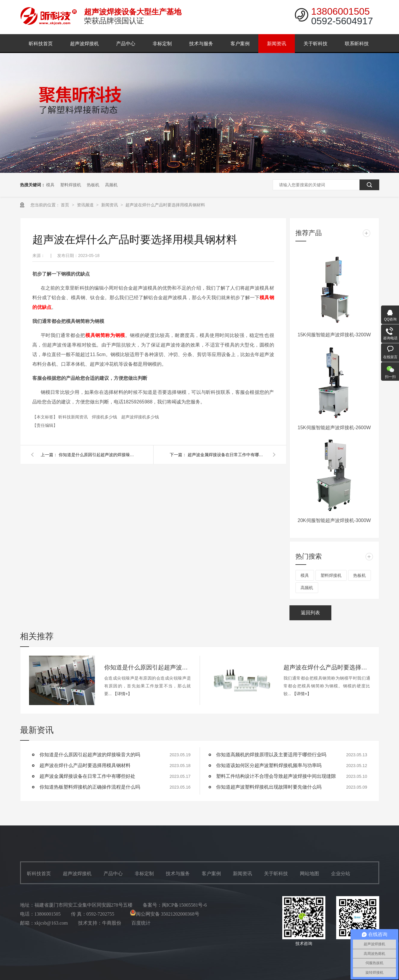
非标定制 (162, 44)
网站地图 (310, 874)
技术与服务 (201, 44)
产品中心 (126, 44)
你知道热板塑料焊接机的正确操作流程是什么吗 (90, 787)
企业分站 (341, 874)
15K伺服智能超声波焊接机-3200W (334, 335)
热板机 (93, 185)
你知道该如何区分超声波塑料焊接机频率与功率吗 (269, 765)
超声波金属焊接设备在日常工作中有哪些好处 (227, 455)
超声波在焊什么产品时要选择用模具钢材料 (165, 205)
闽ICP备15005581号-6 (184, 905)
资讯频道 (86, 205)
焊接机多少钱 (105, 417)
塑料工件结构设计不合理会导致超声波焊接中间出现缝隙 (276, 776)
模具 (50, 185)
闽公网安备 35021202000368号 (165, 914)
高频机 (111, 185)
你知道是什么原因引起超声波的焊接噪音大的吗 (98, 455)
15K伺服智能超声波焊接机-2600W (334, 428)
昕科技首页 (41, 44)
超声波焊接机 (84, 44)
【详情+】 (122, 694)
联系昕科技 (357, 44)
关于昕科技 (315, 44)
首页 (66, 205)
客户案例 (240, 44)
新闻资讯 (277, 44)
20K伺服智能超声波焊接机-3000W (334, 520)
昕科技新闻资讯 (74, 417)
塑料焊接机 (71, 185)
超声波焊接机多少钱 (140, 417)
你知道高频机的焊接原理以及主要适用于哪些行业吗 (271, 755)
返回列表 (310, 613)
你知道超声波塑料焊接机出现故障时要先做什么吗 (269, 787)
